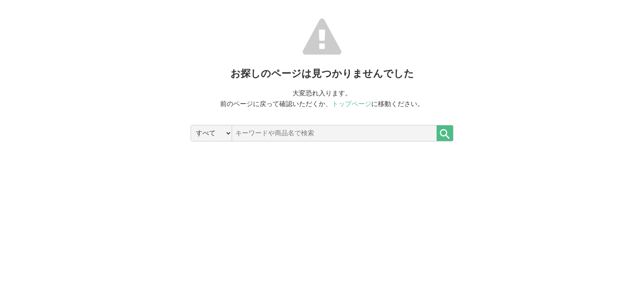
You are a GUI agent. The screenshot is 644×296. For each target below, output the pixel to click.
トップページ (352, 104)
